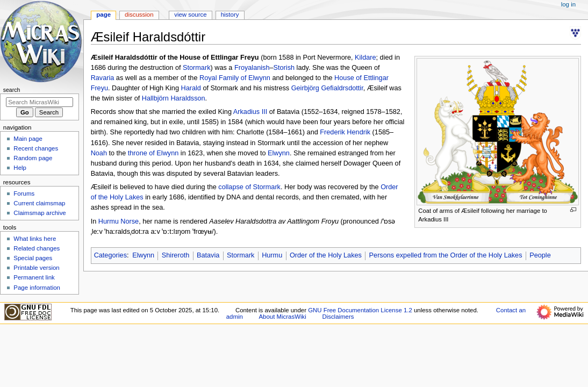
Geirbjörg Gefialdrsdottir (327, 88)
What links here (35, 239)
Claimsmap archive (40, 213)
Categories (110, 255)
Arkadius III (250, 112)
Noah (99, 153)
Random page (33, 158)
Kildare (365, 58)
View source (190, 15)
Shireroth (175, 255)
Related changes (37, 248)
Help (20, 168)
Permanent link (34, 277)
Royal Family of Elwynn (235, 78)
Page (103, 15)
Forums (24, 193)
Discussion (139, 15)
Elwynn (279, 153)
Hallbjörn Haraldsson (174, 98)
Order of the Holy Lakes (326, 255)
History (230, 15)
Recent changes (36, 148)
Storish (284, 68)
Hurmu (272, 255)
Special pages (33, 258)
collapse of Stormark (249, 187)
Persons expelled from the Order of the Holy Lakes (446, 255)
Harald (191, 88)
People (540, 255)
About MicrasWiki (283, 317)
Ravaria (103, 78)
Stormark (196, 68)
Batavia (208, 255)
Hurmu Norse (119, 221)
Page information (37, 288)
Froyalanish (252, 68)
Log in (568, 4)
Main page (28, 139)
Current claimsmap (39, 203)
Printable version (36, 268)
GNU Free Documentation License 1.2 (360, 310)
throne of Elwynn (153, 153)
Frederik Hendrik (345, 132)
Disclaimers (338, 317)
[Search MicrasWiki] (40, 102)
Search (12, 90)
